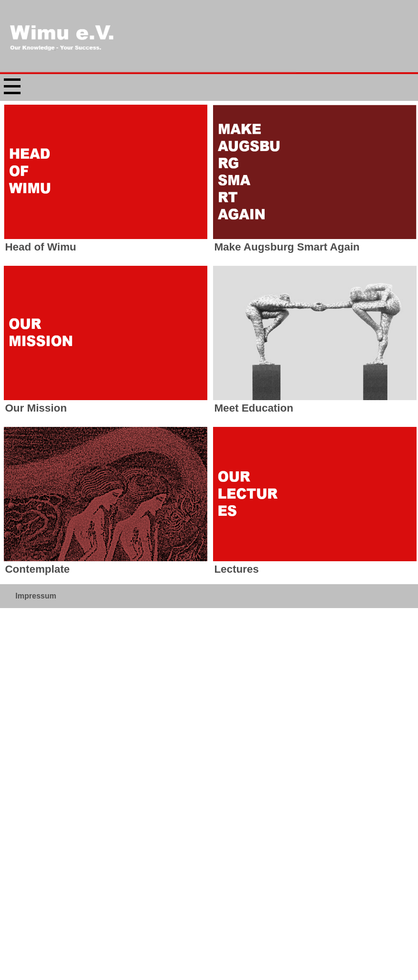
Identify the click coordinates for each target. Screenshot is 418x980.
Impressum (36, 391)
